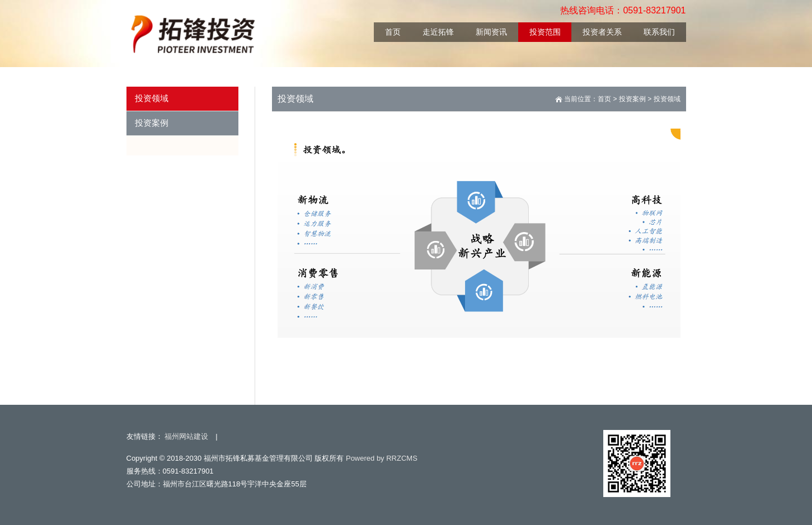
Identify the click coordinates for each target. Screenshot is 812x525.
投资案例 (632, 99)
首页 (604, 99)
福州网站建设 (186, 436)
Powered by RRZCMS (380, 458)
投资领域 (667, 99)
